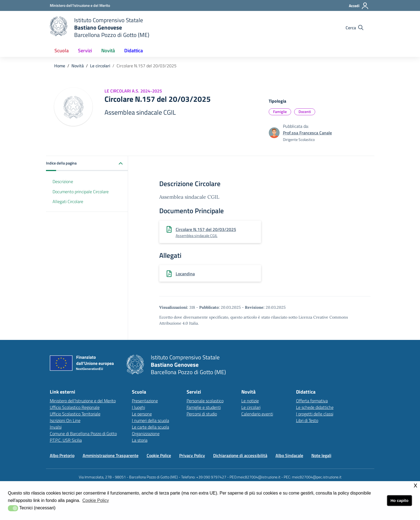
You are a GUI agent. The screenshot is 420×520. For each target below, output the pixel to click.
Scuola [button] (62, 50)
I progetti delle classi (315, 414)
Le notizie (250, 401)
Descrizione (63, 181)
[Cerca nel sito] (354, 28)
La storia (140, 440)
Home (60, 66)
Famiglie (280, 112)
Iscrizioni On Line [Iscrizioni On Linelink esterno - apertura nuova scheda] (65, 420)
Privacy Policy (192, 455)
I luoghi (138, 407)
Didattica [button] (134, 50)
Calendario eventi (257, 414)
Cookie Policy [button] (96, 500)
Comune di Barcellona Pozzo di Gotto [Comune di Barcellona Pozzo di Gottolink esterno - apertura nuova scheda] (83, 434)
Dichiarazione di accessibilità (240, 455)
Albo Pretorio (62, 455)
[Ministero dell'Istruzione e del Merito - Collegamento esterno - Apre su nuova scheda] (80, 5)
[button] (87, 164)
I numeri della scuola (150, 420)
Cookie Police (159, 455)
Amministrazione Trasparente (111, 455)
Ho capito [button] (399, 501)
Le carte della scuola (150, 427)
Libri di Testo (307, 420)
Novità (78, 66)
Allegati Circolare (68, 201)
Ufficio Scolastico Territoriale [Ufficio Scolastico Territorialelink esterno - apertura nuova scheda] (75, 414)
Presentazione (145, 401)
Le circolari (100, 66)
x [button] (415, 485)
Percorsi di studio (202, 414)
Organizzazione (146, 434)
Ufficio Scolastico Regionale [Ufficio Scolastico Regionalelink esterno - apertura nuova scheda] (75, 407)
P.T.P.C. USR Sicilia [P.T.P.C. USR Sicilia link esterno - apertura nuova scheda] (66, 440)
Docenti (305, 112)
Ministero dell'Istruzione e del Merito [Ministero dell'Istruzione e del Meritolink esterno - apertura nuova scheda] (83, 401)
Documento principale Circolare (81, 192)
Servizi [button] (85, 50)
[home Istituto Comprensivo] (100, 28)
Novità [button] (108, 50)
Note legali (321, 455)
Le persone (142, 414)
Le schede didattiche (315, 407)
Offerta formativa (312, 401)
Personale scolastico (205, 401)
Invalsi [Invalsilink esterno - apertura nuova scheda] (56, 427)
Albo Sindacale (289, 455)
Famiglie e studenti (204, 407)
